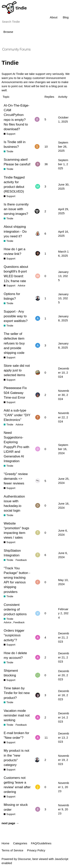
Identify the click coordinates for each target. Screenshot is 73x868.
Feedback (21, 560)
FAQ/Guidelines (41, 843)
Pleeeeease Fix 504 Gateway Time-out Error (15, 393)
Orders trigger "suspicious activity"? (14, 635)
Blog (66, 17)
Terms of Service (12, 850)
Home (5, 843)
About (54, 17)
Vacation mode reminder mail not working (17, 715)
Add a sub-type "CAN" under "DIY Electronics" (17, 415)
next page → (10, 823)
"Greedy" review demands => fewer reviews (16, 479)
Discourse (24, 859)
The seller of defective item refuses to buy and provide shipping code (14, 343)
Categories (20, 843)
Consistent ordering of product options (15, 609)
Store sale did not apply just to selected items (17, 370)
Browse (8, 32)
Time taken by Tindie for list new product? (17, 693)
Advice (22, 286)
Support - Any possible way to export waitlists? (16, 316)
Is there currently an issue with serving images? (16, 209)
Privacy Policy (36, 850)
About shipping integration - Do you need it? (15, 231)
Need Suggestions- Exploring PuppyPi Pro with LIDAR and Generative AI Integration (16, 447)
